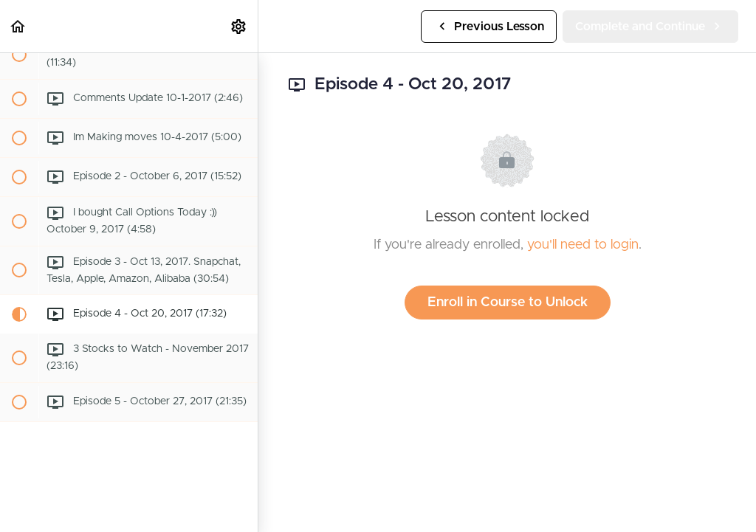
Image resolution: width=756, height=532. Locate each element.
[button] (18, 26)
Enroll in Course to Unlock (508, 303)
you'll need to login (583, 245)
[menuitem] (239, 26)
